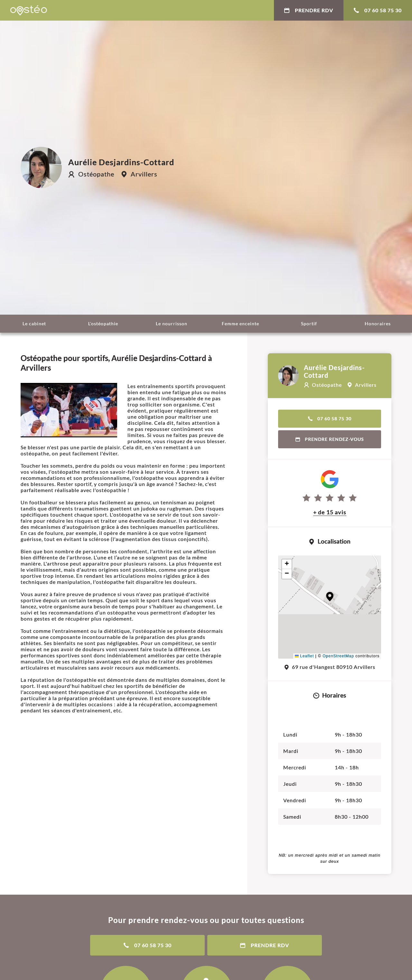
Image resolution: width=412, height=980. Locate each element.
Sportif (309, 323)
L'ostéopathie (103, 323)
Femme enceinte (240, 323)
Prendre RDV (309, 10)
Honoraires (378, 323)
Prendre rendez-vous (330, 439)
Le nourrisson (172, 323)
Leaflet (304, 656)
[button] (330, 597)
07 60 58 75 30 (378, 10)
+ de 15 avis (330, 512)
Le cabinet (34, 323)
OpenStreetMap (338, 656)
